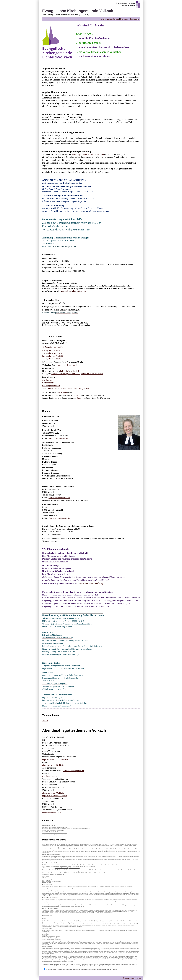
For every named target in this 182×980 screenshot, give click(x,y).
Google (76, 395)
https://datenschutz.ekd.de (73, 868)
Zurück (45, 721)
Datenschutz (134, 19)
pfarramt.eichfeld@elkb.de (59, 518)
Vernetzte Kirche (63, 827)
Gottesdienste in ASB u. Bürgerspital (74, 389)
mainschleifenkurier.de (68, 365)
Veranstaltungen (113, 19)
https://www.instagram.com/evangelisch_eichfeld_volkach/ (77, 374)
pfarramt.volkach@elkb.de (59, 498)
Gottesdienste (48, 383)
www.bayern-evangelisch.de (61, 833)
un (56, 389)
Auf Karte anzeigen (50, 776)
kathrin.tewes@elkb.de (58, 439)
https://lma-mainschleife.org (91, 583)
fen (54, 389)
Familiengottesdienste (51, 386)
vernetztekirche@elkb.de (48, 833)
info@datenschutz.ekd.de (61, 868)
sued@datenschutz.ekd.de (102, 873)
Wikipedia (63, 393)
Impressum (124, 19)
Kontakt (103, 19)
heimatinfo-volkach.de (70, 371)
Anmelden (139, 978)
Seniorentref (47, 389)
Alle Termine (47, 380)
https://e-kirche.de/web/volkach (55, 760)
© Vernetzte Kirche (129, 978)
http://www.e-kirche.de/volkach (55, 796)
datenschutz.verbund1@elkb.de (53, 882)
